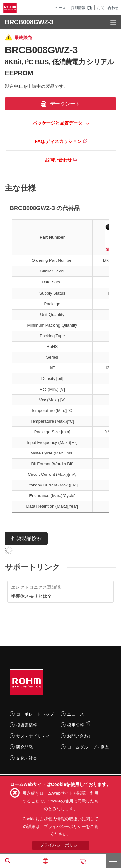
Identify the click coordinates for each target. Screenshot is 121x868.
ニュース (58, 8)
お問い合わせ (108, 8)
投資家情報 (27, 725)
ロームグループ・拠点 (88, 747)
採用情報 (78, 8)
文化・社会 (27, 758)
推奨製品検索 (26, 538)
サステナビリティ (33, 736)
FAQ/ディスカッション (61, 141)
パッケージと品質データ (61, 123)
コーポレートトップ (35, 714)
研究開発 (25, 747)
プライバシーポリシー (61, 845)
